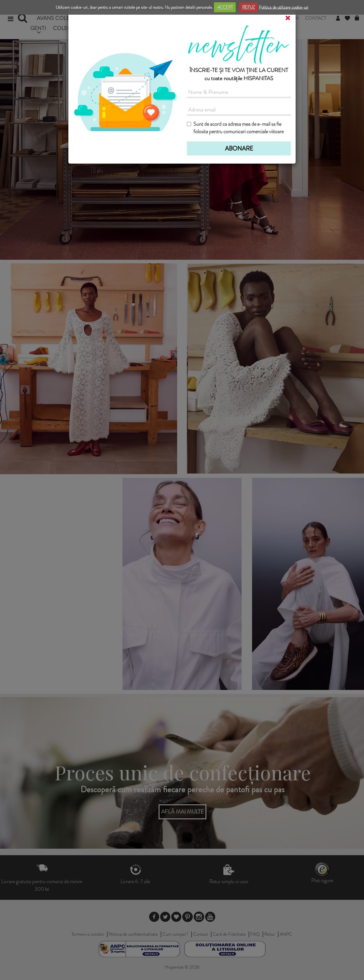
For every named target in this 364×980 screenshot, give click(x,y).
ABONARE (239, 149)
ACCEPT (225, 7)
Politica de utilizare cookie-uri (284, 7)
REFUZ (249, 7)
